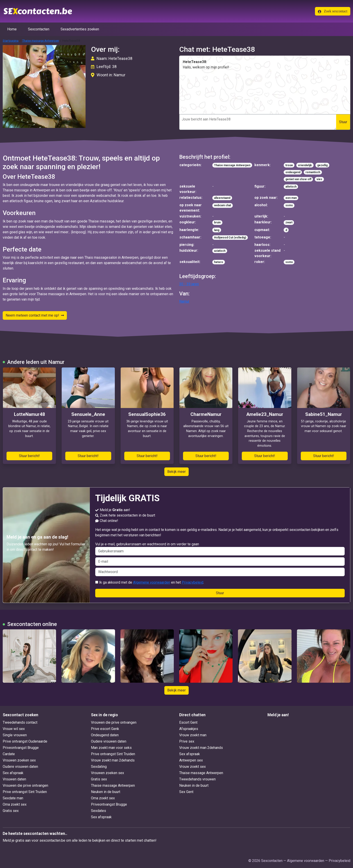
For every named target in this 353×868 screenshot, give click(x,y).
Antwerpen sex (191, 760)
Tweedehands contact (20, 722)
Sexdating (99, 767)
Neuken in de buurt (106, 792)
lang (217, 230)
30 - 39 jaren (189, 284)
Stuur (343, 122)
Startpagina (11, 41)
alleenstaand (222, 198)
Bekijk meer (176, 472)
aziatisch (220, 251)
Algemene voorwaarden (152, 582)
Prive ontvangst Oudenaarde (25, 741)
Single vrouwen (15, 735)
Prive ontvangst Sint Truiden (25, 792)
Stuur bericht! (29, 456)
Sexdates (98, 811)
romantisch (313, 172)
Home (12, 29)
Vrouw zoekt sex (192, 767)
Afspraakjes (189, 729)
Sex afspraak (13, 773)
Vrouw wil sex (14, 729)
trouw (289, 165)
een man (291, 198)
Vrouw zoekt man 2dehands (113, 760)
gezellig (322, 165)
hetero (219, 262)
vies (319, 179)
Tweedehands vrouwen (197, 779)
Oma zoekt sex (15, 804)
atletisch (291, 187)
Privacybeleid (192, 582)
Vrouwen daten (14, 779)
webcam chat (223, 205)
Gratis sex (11, 811)
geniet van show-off (298, 179)
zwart (289, 222)
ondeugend (293, 172)
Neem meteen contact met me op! (35, 315)
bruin (217, 222)
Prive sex (187, 741)
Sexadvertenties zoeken (80, 29)
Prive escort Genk (105, 729)
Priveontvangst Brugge (21, 748)
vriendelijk (305, 165)
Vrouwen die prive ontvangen (25, 785)
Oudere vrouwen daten (20, 767)
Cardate (9, 754)
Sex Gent (186, 792)
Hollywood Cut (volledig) (230, 238)
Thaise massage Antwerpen (41, 41)
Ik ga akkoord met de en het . (150, 582)
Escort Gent (188, 722)
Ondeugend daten (105, 735)
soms (289, 205)
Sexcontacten (39, 29)
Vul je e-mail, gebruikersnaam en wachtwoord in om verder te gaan (220, 549)
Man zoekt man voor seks (111, 748)
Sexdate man (13, 798)
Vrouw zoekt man (193, 735)
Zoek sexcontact (333, 11)
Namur (184, 301)
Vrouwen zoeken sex (19, 760)
